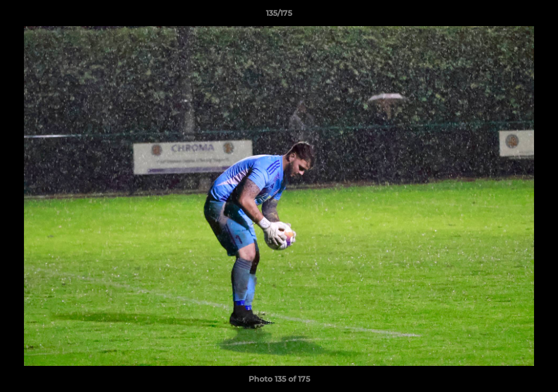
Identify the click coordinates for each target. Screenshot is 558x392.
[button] (538, 16)
